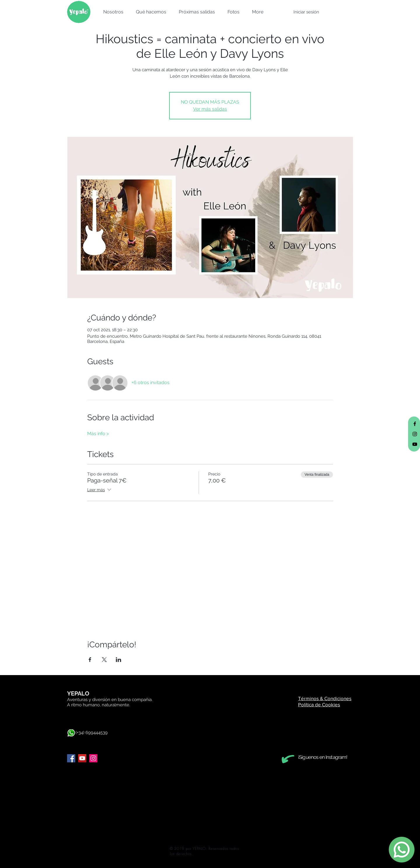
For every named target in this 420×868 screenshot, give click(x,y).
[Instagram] (93, 758)
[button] (111, 12)
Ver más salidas (210, 109)
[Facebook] (71, 758)
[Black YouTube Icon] (415, 444)
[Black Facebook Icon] (415, 424)
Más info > (98, 434)
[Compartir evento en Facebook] (90, 660)
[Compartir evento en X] (104, 660)
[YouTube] (82, 758)
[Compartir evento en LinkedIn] (119, 660)
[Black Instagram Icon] (415, 434)
